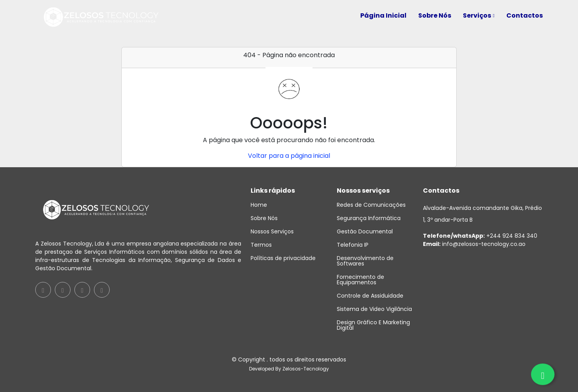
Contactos (525, 15)
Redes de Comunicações (371, 205)
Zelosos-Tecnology (306, 369)
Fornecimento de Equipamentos (360, 280)
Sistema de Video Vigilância (374, 309)
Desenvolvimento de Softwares (365, 261)
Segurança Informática (369, 218)
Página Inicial (383, 15)
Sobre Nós (435, 15)
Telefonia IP (353, 245)
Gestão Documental (365, 231)
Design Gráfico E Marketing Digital (373, 325)
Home (259, 205)
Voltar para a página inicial (289, 156)
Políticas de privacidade (283, 258)
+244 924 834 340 (480, 236)
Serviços (479, 15)
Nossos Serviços (272, 231)
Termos (261, 245)
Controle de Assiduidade (370, 296)
